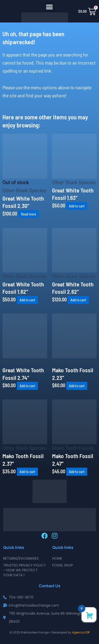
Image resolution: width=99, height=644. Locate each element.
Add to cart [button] (77, 206)
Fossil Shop (63, 565)
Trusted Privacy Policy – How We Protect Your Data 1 (24, 570)
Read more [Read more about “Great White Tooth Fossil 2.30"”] (29, 214)
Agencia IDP (81, 632)
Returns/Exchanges (21, 558)
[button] (49, 7)
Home (57, 558)
